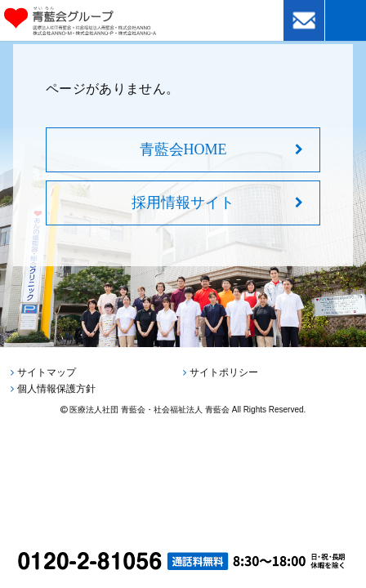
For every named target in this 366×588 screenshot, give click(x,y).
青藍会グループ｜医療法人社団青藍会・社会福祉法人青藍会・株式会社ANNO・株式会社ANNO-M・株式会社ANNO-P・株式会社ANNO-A (103, 21)
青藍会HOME (183, 149)
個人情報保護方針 (56, 389)
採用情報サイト (183, 203)
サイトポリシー (224, 372)
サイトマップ (47, 372)
